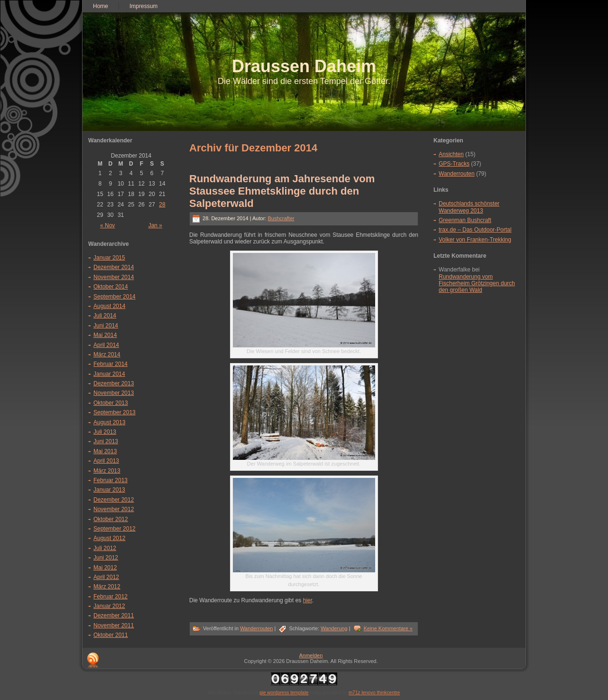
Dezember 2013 (114, 383)
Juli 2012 (105, 548)
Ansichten (451, 154)
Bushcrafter (281, 218)
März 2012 (107, 587)
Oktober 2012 (111, 519)
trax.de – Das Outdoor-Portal (475, 230)
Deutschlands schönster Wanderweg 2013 (469, 207)
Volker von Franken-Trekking (475, 240)
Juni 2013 (106, 441)
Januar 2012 (109, 606)
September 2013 (115, 412)
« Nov (107, 225)
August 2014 (109, 306)
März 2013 (107, 471)
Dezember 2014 (114, 267)
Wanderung (334, 628)
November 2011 (114, 625)
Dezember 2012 (114, 500)
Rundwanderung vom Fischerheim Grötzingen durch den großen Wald (477, 284)
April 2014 (106, 345)
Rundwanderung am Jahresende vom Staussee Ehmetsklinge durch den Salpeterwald (282, 191)
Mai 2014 (105, 335)
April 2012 (106, 577)
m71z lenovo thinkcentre (374, 693)
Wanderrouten (256, 628)
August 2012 (109, 538)
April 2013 (106, 461)
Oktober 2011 (111, 635)
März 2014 (107, 355)
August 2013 (109, 422)
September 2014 (115, 297)
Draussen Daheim (304, 66)
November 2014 (114, 277)
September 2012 (115, 529)
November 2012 (114, 509)
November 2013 (114, 393)
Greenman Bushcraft (465, 220)
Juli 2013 (105, 432)
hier (308, 600)
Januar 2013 (109, 490)
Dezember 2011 (114, 616)
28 (162, 205)
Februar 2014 (111, 364)
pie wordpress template (284, 693)
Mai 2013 (105, 451)
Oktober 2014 (111, 287)
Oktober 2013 (111, 403)
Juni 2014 (106, 326)
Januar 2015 (109, 258)
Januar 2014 (109, 374)
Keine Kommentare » (388, 628)
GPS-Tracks (454, 164)
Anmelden (311, 655)
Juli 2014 (105, 316)
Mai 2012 (105, 568)
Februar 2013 (111, 480)
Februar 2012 (111, 597)
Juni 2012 (106, 558)
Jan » (155, 225)
